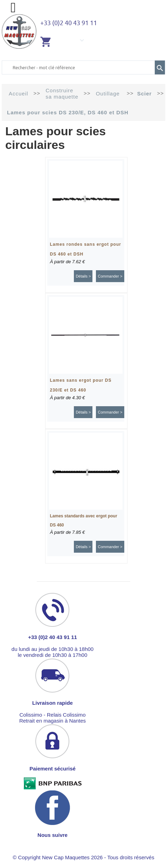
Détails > (83, 276)
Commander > (110, 276)
